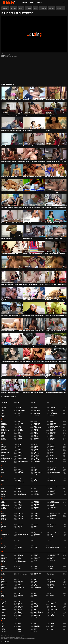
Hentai (36, 515)
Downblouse (4, 474)
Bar (19, 425)
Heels (19, 515)
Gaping (52, 501)
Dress (19, 474)
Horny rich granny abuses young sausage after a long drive (56, 361)
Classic (36, 451)
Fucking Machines (22, 495)
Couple (3, 457)
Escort (36, 481)
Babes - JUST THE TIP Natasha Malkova (11, 269)
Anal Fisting (37, 411)
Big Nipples (21, 431)
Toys (35, 630)
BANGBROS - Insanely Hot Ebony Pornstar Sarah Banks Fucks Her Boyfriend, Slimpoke (56, 346)
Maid (3, 556)
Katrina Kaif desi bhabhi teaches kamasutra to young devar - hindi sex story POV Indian (12, 192)
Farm (3, 489)
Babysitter (4, 423)
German (3, 503)
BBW (19, 422)
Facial (36, 487)
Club (35, 452)
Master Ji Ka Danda (6, 146)
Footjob (36, 493)
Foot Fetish (20, 493)
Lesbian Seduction (55, 548)
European (53, 481)
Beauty (36, 426)
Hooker (36, 517)
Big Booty (4, 429)
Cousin (19, 457)
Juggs (52, 536)
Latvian (52, 546)
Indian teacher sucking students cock (54, 269)
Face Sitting (21, 487)
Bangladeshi (4, 425)
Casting (52, 446)
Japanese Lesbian (38, 533)
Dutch (52, 474)
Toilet (35, 628)
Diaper (19, 469)
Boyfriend (20, 437)
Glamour (3, 504)
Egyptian (36, 479)
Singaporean (53, 607)
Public (3, 587)
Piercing (36, 583)
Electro (52, 479)
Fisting (19, 492)
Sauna (36, 602)
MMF (19, 554)
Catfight (3, 448)
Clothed (20, 452)
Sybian (3, 619)
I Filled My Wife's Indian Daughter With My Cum (12, 100)
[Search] (64, 3)
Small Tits (53, 608)
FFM (2, 487)
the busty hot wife (28, 238)
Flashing (36, 492)
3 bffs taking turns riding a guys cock (10, 392)
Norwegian (4, 568)
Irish (52, 526)
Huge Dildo (20, 518)
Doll (35, 471)
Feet (35, 8)
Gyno (35, 509)
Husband (4, 520)
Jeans (52, 534)
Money (36, 560)
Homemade (21, 517)
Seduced (20, 603)
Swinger (36, 617)
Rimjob (3, 595)
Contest (3, 455)
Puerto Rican (21, 587)
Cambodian (37, 445)
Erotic (19, 481)
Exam (3, 482)
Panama (52, 580)
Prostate (36, 586)
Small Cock (37, 608)
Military (36, 559)
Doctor (3, 471)
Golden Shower (5, 506)
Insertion (36, 525)
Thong (19, 627)
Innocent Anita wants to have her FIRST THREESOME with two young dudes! (12, 315)
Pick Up (20, 583)
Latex (19, 546)
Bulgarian (4, 440)
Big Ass (20, 428)
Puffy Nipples (37, 587)
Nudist (19, 568)
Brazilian (36, 437)
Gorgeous (20, 506)
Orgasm (3, 575)
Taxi (35, 624)
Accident (4, 408)
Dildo (35, 469)
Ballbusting (53, 423)
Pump (52, 587)
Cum (19, 460)
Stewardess (21, 614)
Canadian (4, 446)
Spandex (3, 611)
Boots (19, 435)
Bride (52, 437)
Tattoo (19, 624)
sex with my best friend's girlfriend (53, 238)
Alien (19, 409)
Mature (19, 557)
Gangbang (37, 501)
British (3, 438)
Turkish (20, 631)
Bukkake (53, 438)
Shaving (36, 605)
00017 (25, 269)
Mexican (3, 559)
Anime (52, 411)
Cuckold (3, 460)
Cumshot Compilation (23, 461)
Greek (19, 507)
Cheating (53, 448)
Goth (35, 506)
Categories (24, 2)
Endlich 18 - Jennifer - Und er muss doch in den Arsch (56, 331)
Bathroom (4, 426)
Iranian (36, 526)
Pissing (52, 583)
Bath (52, 425)
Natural (3, 567)
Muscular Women (22, 562)
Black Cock (53, 432)
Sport (3, 613)
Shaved (20, 605)
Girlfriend (36, 503)
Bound (3, 437)
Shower (36, 607)
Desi (2, 469)
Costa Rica (37, 455)
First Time (4, 492)
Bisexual (3, 432)
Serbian (52, 603)
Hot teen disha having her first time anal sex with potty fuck (34, 346)
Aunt (19, 415)
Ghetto (19, 503)
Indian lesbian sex (28, 130)
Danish (36, 468)
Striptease (4, 616)
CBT (2, 445)
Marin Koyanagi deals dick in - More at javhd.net (12, 331)
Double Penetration (55, 472)
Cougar (52, 455)
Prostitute (53, 586)
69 (35, 403)
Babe (52, 422)
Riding (52, 594)
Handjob (36, 514)
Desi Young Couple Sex (51, 115)
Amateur (36, 409)
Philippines (4, 583)
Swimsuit (20, 617)
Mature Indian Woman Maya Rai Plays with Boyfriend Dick (34, 331)
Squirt (19, 613)
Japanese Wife (38, 534)
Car (19, 446)
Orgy (35, 575)
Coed (52, 452)
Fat (35, 489)
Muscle (3, 562)
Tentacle (53, 625)
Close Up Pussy (5, 452)
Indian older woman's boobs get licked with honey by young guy (34, 192)
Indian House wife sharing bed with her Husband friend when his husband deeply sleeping (34, 177)
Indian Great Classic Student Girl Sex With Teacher (56, 100)
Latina (36, 546)
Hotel (52, 517)
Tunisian (3, 631)
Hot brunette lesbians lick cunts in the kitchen (56, 161)
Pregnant (20, 586)
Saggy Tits (4, 602)
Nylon (52, 568)
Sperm (52, 611)
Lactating (4, 546)
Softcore (3, 610)
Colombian (20, 454)
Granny (3, 507)
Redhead (20, 594)
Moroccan (53, 560)
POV (19, 580)
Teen (19, 625)
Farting (19, 489)
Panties (3, 581)
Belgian (3, 428)
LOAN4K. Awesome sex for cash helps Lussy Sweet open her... (34, 315)
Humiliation (37, 518)
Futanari (3, 496)
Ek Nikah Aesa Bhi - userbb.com (9, 177)
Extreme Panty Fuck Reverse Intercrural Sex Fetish (56, 392)
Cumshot (4, 461)
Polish (19, 584)
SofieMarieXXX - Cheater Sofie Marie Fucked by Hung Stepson (12, 346)
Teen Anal (29, 8)
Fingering (53, 490)
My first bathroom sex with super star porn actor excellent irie (12, 300)
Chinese (36, 449)
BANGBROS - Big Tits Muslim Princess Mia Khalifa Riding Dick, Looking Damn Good (34, 161)
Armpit (52, 412)
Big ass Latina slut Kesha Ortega (31, 146)
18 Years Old (10, 57)
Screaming (53, 602)
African (20, 408)
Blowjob (20, 434)
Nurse (36, 568)
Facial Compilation (55, 487)
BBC (2, 422)
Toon (52, 628)
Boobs (3, 435)
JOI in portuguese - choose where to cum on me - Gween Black (12, 361)
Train (52, 630)
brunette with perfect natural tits (9, 377)
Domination (53, 471)
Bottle (52, 435)
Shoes (3, 607)
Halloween (20, 514)
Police (3, 584)
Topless (3, 630)
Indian (3, 525)
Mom (19, 560)
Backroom (20, 423)
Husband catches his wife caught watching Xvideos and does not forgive (12, 161)
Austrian (53, 415)
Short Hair (20, 607)
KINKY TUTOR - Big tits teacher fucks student (34, 300)
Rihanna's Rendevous (28, 223)
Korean (52, 541)
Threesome (37, 627)
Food (3, 493)
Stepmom (4, 614)
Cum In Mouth (37, 460)
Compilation (43, 8)
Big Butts (20, 429)
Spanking (36, 611)
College (3, 454)
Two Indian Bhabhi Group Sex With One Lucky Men (56, 177)
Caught (20, 448)
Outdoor (21, 8)
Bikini (52, 431)
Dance (19, 468)
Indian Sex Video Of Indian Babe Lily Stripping (34, 207)
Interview (20, 526)
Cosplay (20, 455)
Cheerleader (4, 449)
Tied (52, 627)
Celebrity (36, 448)
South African (54, 610)
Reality (3, 594)
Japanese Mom (5, 534)
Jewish (19, 536)
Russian (20, 597)
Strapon (52, 614)
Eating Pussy (5, 479)
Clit (51, 451)
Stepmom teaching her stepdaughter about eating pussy (12, 115)
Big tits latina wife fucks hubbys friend (54, 377)
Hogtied (3, 517)
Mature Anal (37, 557)
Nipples (52, 567)
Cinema (20, 451)
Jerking (3, 536)
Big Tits (36, 431)
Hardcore (4, 515)
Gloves (52, 504)
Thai (2, 627)
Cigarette (4, 451)
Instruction (53, 525)
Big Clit (36, 429)
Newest (39, 2)
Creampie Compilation (7, 458)
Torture (20, 630)
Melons (52, 557)
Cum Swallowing (54, 460)
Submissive (37, 616)
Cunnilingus (37, 461)
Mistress (3, 560)
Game (19, 501)
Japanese (20, 533)
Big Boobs (53, 428)
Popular (32, 2)
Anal (2, 411)
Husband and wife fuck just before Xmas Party (56, 146)
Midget (19, 559)
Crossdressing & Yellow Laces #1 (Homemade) (34, 361)
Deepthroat (53, 468)
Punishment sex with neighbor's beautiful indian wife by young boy (34, 392)
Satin (19, 602)
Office (3, 573)
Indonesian (20, 525)
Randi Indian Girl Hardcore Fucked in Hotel (33, 100)
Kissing (20, 541)
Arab (3, 412)
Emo (2, 481)
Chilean (20, 449)
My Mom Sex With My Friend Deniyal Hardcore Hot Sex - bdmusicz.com (56, 315)
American (53, 409)
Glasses (20, 504)
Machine (36, 554)
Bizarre (20, 432)
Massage (53, 556)
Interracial (4, 526)
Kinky (3, 541)
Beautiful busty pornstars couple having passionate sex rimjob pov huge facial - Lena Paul (56, 207)
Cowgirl (36, 457)
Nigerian (36, 567)
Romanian (20, 595)
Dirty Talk (13, 8)
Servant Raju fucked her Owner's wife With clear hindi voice (12, 207)
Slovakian (20, 608)
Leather (3, 548)
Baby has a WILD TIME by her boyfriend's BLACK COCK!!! (56, 284)
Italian (19, 528)
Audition (3, 415)
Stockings (36, 614)
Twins (36, 631)
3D (18, 403)
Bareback (36, 425)
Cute (52, 461)
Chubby (52, 449)
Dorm (3, 472)
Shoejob (52, 605)
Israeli (3, 528)
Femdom (3, 490)
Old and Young (38, 573)
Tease (3, 625)
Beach (19, 426)
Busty (52, 440)
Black (35, 432)
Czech (3, 463)
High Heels (53, 515)
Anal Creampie (21, 411)
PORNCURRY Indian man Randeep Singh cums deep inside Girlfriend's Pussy (56, 300)
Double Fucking (38, 472)
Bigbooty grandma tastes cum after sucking (12, 284)
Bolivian (36, 434)
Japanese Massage (55, 533)
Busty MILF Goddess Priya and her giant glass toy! (34, 254)
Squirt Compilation (39, 613)
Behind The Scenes (55, 426)
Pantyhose (20, 581)
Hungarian (53, 518)
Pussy (3, 589)
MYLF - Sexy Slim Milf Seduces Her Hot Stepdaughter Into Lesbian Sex (56, 254)
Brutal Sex (37, 438)
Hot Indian (48, 130)
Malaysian (20, 556)
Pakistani (36, 580)
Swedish (3, 617)
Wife (15, 57)
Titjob (19, 628)
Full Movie (37, 495)
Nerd (19, 567)
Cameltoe (53, 445)
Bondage (53, 434)
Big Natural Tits (5, 431)
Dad (2, 468)
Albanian (53, 408)
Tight (3, 628)
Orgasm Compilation (23, 575)
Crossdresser (54, 458)
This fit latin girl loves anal (30, 377)
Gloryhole (36, 504)
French (3, 495)
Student (20, 616)
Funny (52, 495)
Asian (3, 414)
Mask (35, 556)
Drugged (36, 474)
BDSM (36, 422)
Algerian (3, 409)
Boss (35, 435)
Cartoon (36, 446)
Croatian (36, 458)
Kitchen (36, 541)
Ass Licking (37, 414)
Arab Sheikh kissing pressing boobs (10, 254)
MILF (3, 554)
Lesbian (36, 548)
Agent (36, 408)
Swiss (52, 617)
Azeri (3, 417)
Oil (18, 573)
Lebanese (20, 548)
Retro (35, 594)
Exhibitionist (21, 482)
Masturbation (5, 557)
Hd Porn (7, 642)
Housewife (4, 518)
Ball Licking (37, 423)
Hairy (3, 514)
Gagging (3, 501)
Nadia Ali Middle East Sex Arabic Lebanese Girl (56, 223)
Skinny (3, 608)
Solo (35, 610)
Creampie (51, 8)
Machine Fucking (55, 554)
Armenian (36, 412)
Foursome (53, 493)
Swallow (52, 616)
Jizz (35, 536)
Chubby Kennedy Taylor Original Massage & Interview (12, 130)
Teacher (52, 624)
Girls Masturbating (55, 503)
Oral (51, 573)
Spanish (20, 611)
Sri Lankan (5, 8)
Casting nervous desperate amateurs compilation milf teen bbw (34, 115)
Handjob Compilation (55, 514)
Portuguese (4, 586)
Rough (36, 595)
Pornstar (53, 584)
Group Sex (37, 507)
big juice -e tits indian (7, 238)
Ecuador (20, 479)
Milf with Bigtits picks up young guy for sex (56, 192)
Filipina (36, 490)
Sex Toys (4, 605)
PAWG (3, 580)
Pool (35, 584)
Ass (19, 414)
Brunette (20, 438)
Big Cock (53, 429)
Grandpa (52, 506)
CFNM (19, 445)
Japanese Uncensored (23, 534)
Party (35, 581)
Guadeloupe (53, 507)
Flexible (52, 492)
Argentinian (21, 412)
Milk (51, 559)
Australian (37, 415)
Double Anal (21, 472)
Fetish (19, 490)
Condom (52, 454)
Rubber (52, 595)
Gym (19, 509)
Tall (2, 624)
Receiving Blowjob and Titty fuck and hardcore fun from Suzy (12, 223)
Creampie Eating (22, 458)
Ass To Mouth (54, 414)
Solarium (20, 610)
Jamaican (4, 533)
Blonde (3, 434)
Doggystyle (20, 471)
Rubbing (3, 597)
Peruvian (53, 581)
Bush (35, 440)
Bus (19, 440)
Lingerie (3, 549)
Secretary (4, 603)
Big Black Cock (61, 8)
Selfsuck (36, 603)
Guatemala (4, 509)
